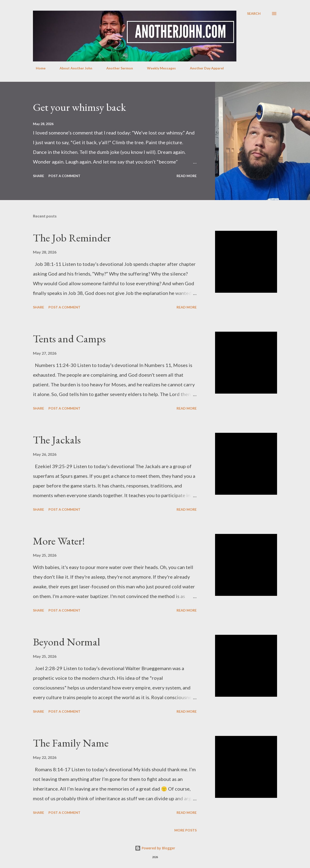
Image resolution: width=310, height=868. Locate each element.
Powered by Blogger (155, 848)
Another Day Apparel (204, 68)
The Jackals (57, 440)
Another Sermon (117, 68)
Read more (187, 176)
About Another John (73, 68)
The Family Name (71, 743)
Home (38, 68)
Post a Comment (64, 176)
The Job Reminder (72, 238)
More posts (186, 830)
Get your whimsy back (79, 107)
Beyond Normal (66, 642)
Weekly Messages (159, 68)
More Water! (59, 541)
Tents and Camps (69, 339)
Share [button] (39, 176)
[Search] (254, 14)
